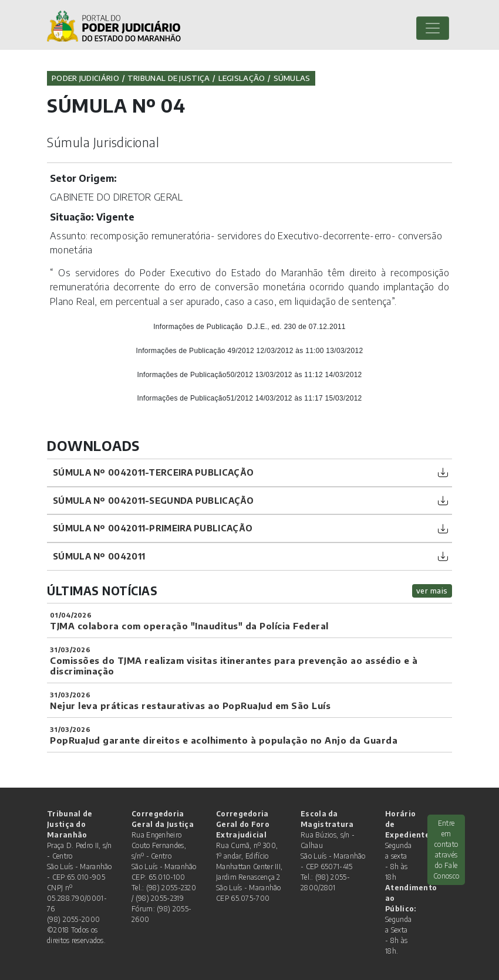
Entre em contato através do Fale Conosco (446, 850)
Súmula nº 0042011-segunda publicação (154, 500)
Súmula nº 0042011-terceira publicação (153, 472)
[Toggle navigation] (433, 28)
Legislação (242, 78)
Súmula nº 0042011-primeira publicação (153, 528)
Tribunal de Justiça (169, 78)
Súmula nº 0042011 (99, 556)
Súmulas (292, 78)
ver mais (432, 591)
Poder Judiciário (85, 78)
